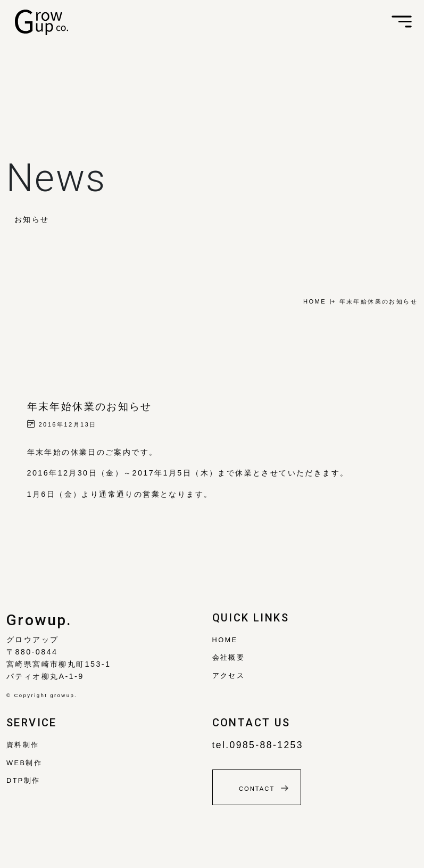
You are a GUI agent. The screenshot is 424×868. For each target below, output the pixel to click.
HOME (315, 301)
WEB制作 (24, 763)
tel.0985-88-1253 (258, 745)
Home (225, 640)
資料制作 (23, 745)
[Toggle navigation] (402, 22)
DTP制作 (23, 780)
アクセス (229, 675)
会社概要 (229, 657)
